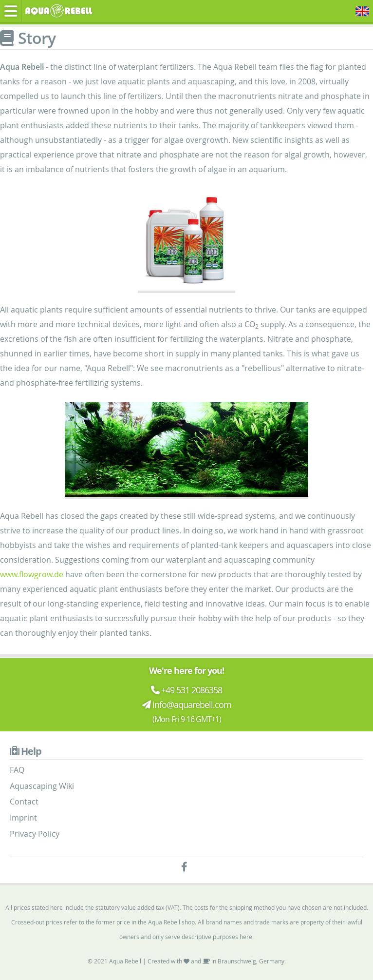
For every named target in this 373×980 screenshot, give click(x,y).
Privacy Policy (35, 834)
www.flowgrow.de (32, 574)
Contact (24, 802)
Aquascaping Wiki (42, 786)
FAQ (17, 770)
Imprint (23, 818)
